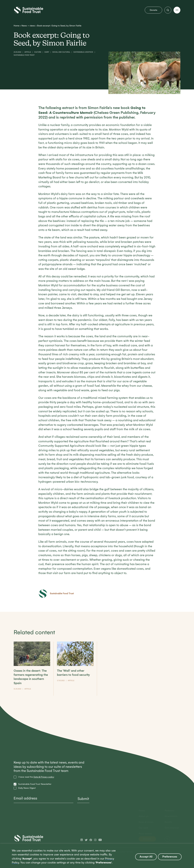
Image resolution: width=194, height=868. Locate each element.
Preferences (170, 857)
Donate (153, 10)
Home (17, 26)
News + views (28, 26)
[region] (97, 856)
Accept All (146, 857)
